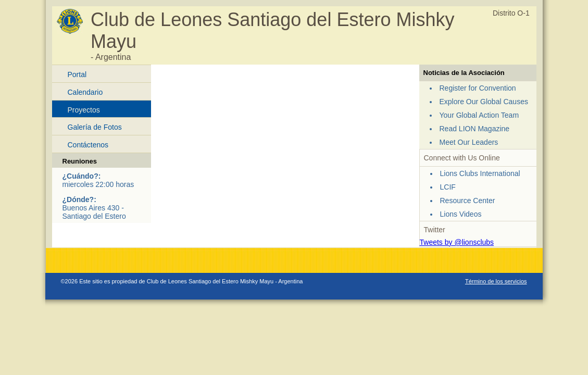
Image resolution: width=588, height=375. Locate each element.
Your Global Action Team (479, 115)
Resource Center (468, 201)
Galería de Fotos (95, 127)
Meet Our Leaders (469, 142)
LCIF (448, 187)
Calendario (85, 92)
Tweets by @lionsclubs (457, 242)
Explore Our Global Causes (484, 102)
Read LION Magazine (475, 129)
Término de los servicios (496, 281)
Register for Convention (478, 88)
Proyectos (84, 110)
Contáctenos (88, 145)
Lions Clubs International (480, 173)
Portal (77, 74)
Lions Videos (461, 214)
